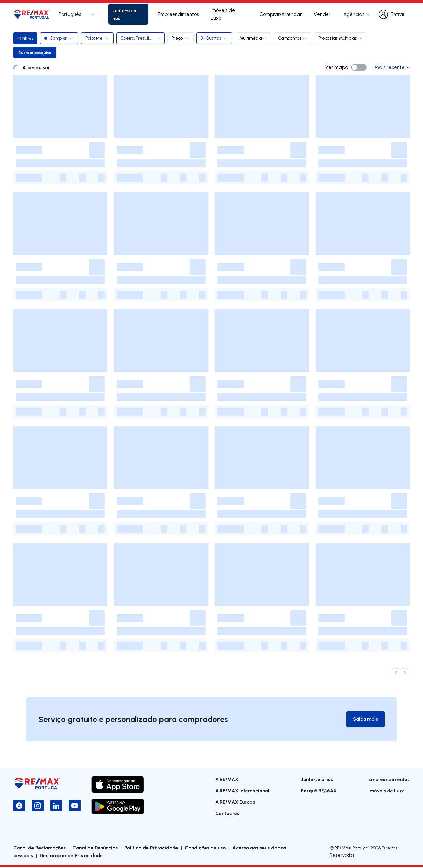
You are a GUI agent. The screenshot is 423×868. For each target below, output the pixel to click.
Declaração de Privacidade (71, 856)
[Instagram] (38, 806)
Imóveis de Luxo (223, 14)
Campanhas (294, 38)
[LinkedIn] (56, 806)
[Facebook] (19, 806)
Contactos (227, 814)
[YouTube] (75, 806)
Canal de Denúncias (95, 848)
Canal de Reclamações (39, 848)
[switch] (359, 67)
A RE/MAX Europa (235, 802)
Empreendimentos (178, 14)
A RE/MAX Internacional (242, 791)
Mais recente (392, 67)
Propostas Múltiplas (342, 38)
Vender (322, 14)
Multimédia (254, 38)
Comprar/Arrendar (281, 14)
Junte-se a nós (124, 14)
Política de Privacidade (151, 848)
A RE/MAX (227, 780)
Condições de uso (205, 848)
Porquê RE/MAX (319, 791)
